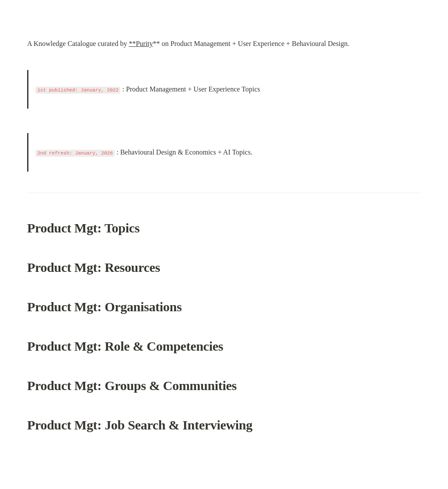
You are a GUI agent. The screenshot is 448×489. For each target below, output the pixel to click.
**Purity (141, 44)
